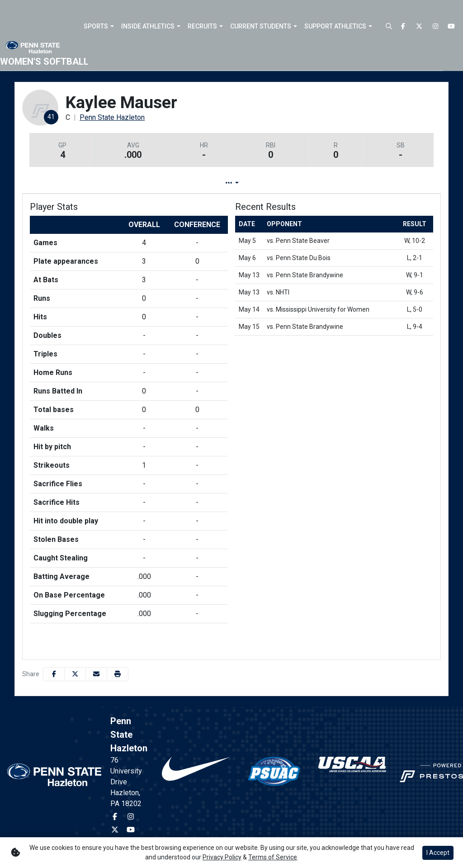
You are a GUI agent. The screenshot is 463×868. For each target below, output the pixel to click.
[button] (99, 26)
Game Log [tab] (208, 183)
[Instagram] (435, 26)
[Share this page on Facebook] (54, 674)
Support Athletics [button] (335, 26)
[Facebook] (403, 26)
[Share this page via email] (96, 674)
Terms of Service (273, 857)
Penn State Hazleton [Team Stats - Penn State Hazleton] (112, 117)
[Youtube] (452, 26)
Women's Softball (44, 62)
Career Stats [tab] (266, 183)
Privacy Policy (222, 857)
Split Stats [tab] (324, 183)
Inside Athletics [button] (148, 26)
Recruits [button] (202, 26)
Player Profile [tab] (147, 183)
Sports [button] (96, 26)
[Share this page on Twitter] (75, 674)
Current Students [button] (261, 26)
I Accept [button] (438, 853)
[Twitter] (420, 26)
